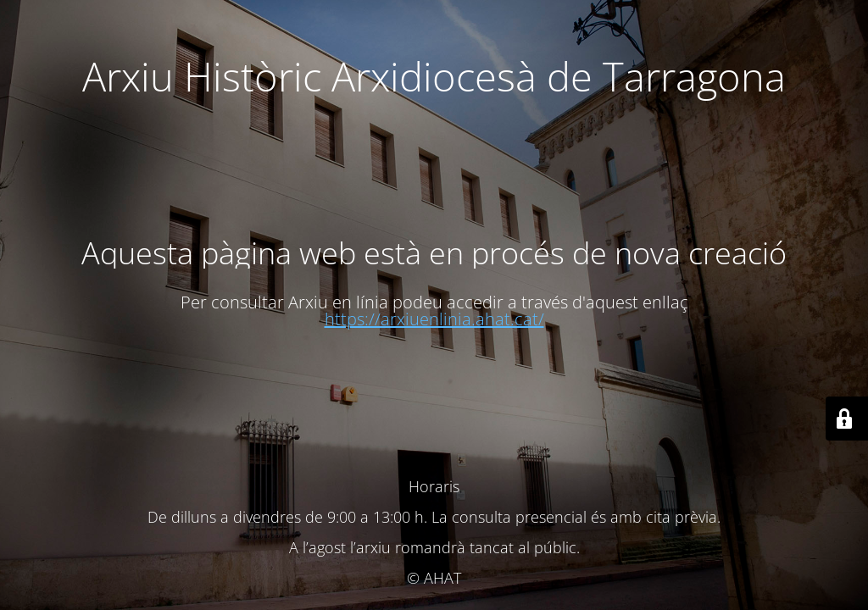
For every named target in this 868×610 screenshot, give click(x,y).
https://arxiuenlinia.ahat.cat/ (434, 319)
